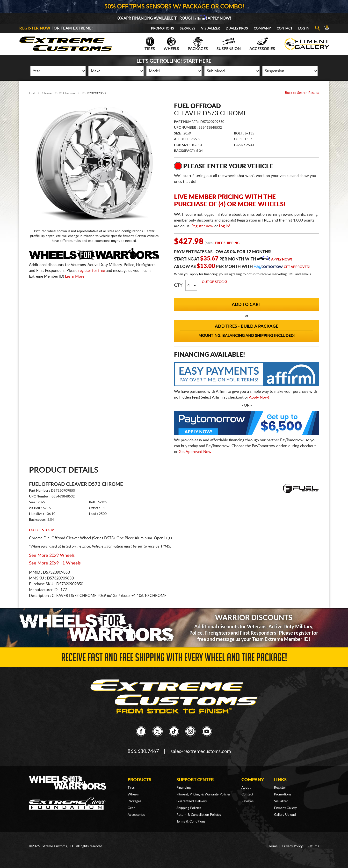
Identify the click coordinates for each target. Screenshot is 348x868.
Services (188, 29)
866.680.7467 (143, 751)
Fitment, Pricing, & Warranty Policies (203, 794)
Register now (202, 226)
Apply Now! (282, 260)
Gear (131, 808)
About (246, 788)
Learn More (75, 276)
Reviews (247, 801)
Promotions (163, 29)
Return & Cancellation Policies (199, 815)
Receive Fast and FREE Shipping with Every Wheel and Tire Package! (174, 659)
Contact (285, 29)
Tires (150, 44)
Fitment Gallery (285, 808)
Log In (304, 29)
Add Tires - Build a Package (246, 331)
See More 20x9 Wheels (52, 556)
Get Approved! (297, 267)
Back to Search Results (302, 93)
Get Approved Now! (196, 452)
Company (262, 29)
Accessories (262, 44)
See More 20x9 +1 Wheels (55, 563)
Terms (273, 846)
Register (280, 788)
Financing (184, 788)
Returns (313, 846)
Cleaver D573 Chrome (58, 93)
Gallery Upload (285, 815)
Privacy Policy (292, 846)
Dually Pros (237, 29)
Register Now (35, 28)
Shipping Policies (189, 808)
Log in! (224, 226)
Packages (198, 44)
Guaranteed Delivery (192, 801)
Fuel (32, 93)
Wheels (171, 44)
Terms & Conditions (191, 822)
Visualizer (210, 29)
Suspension (229, 44)
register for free (92, 271)
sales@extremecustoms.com (201, 751)
